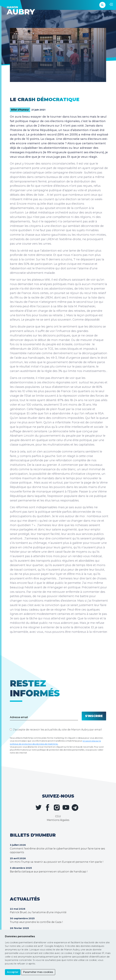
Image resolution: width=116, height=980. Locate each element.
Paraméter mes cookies (38, 972)
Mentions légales (58, 820)
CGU (58, 816)
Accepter (13, 972)
